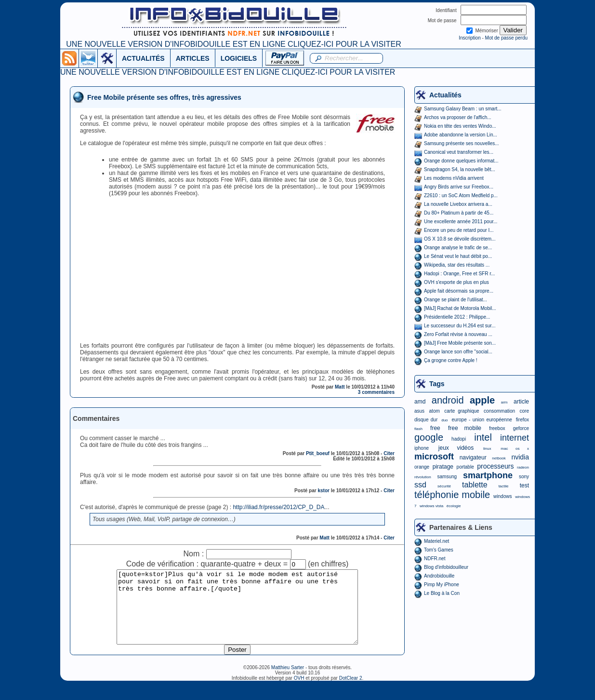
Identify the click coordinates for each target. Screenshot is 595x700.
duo (444, 420)
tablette (475, 485)
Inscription (470, 38)
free (435, 428)
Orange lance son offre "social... (458, 352)
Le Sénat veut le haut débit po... (458, 256)
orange (422, 467)
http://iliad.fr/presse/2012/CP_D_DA (278, 507)
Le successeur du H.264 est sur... (460, 326)
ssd (420, 485)
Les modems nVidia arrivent (454, 178)
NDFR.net (435, 559)
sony (524, 477)
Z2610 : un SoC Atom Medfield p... (461, 195)
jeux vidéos (456, 448)
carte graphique (462, 411)
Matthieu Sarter (288, 682)
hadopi (459, 439)
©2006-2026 (257, 682)
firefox (522, 420)
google (429, 437)
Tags (437, 384)
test (524, 485)
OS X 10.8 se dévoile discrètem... (460, 239)
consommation (499, 411)
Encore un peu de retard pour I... (459, 230)
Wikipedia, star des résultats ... (457, 265)
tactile (504, 486)
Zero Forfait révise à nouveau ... (458, 334)
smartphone (488, 475)
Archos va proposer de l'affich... (458, 117)
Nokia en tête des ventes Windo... (460, 126)
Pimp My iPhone (442, 585)
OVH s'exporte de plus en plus (456, 282)
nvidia (520, 457)
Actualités (445, 95)
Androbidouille (439, 576)
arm (504, 402)
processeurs (495, 466)
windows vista (431, 506)
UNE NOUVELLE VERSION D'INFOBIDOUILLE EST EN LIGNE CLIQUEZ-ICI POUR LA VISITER (233, 44)
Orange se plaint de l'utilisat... (456, 300)
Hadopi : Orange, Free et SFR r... (459, 274)
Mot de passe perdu (506, 38)
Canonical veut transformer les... (459, 152)
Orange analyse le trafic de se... (458, 248)
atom (435, 411)
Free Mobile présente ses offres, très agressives (164, 97)
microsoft (434, 457)
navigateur (473, 458)
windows (502, 496)
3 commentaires (376, 392)
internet (515, 438)
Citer (389, 453)
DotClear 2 (351, 693)
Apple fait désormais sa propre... (459, 291)
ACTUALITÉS (143, 58)
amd (420, 402)
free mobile (465, 428)
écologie (454, 506)
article (521, 402)
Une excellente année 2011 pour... (461, 222)
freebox (497, 428)
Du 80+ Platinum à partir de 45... (459, 213)
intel (483, 437)
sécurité (444, 486)
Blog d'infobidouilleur (446, 567)
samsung (447, 477)
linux (487, 449)
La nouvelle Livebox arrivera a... (458, 204)
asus (419, 411)
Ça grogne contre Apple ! (451, 360)
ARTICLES (193, 58)
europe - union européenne (482, 420)
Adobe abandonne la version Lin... (461, 135)
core (524, 411)
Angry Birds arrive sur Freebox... (459, 187)
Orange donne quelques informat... (461, 161)
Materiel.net (436, 541)
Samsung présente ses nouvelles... (462, 143)
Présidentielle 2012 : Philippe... (457, 317)
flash (418, 429)
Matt (340, 387)
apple (482, 400)
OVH (299, 693)
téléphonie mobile (452, 495)
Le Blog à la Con (442, 593)
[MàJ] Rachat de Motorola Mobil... (460, 308)
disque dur (426, 420)
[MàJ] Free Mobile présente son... (460, 343)
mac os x (515, 449)
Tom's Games (439, 550)
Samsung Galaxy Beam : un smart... (463, 109)
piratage (443, 467)
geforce (521, 428)
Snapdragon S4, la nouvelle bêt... (460, 169)
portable (465, 467)
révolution (423, 477)
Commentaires (96, 418)
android (448, 400)
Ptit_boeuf (318, 453)
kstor (323, 491)
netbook (499, 458)
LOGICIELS (239, 58)
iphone (422, 448)
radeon (523, 467)
